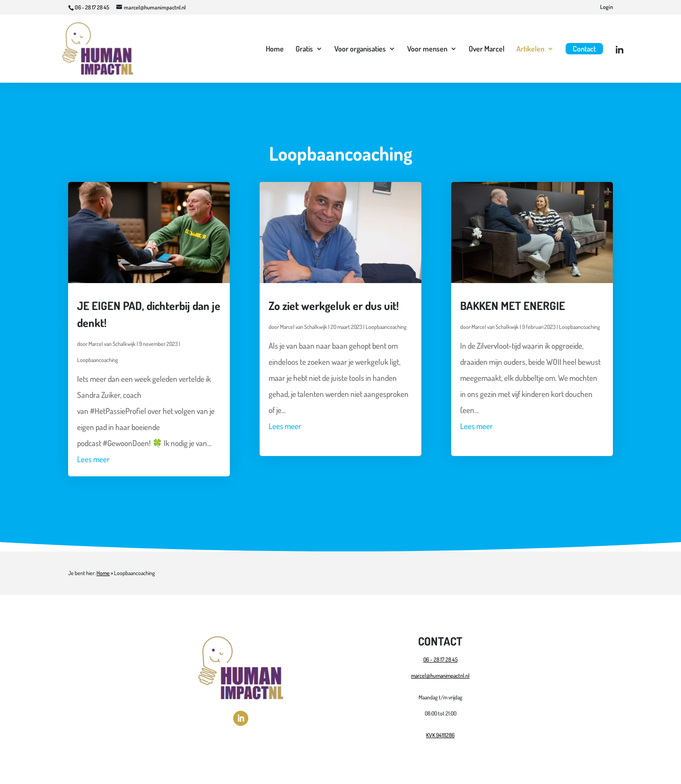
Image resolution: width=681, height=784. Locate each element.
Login (607, 7)
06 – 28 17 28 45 (441, 659)
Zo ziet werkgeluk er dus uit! (334, 306)
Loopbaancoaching (98, 360)
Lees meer (93, 459)
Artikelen (530, 49)
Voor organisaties (360, 49)
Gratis (304, 49)
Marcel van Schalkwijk (112, 344)
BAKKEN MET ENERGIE (513, 306)
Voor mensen (427, 49)
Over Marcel (487, 49)
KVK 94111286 (440, 735)
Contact (584, 49)
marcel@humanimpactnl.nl (440, 676)
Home (275, 49)
